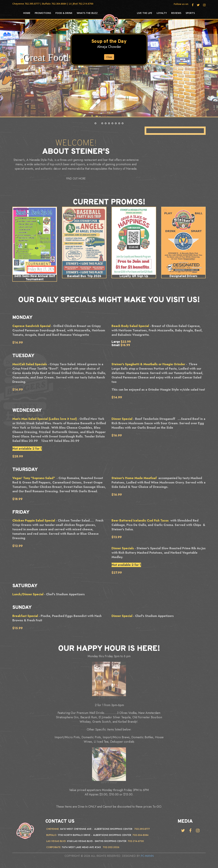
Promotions (43, 13)
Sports (190, 13)
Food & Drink (64, 13)
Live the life (145, 13)
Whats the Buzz (87, 13)
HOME (27, 13)
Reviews (176, 13)
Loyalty (162, 13)
